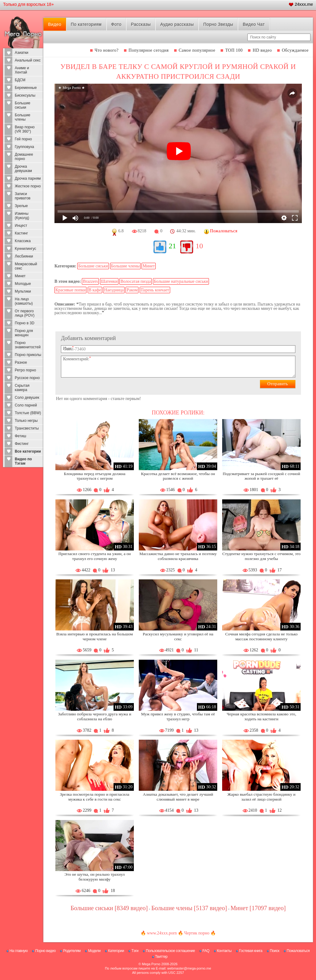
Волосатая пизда (136, 281)
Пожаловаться (298, 951)
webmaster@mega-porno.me (189, 968)
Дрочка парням (28, 178)
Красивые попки (70, 290)
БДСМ (20, 80)
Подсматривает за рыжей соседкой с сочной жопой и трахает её (262, 476)
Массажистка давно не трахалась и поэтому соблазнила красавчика (178, 556)
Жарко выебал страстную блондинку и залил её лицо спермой (261, 797)
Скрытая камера (22, 388)
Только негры (26, 421)
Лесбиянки (24, 256)
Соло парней (26, 405)
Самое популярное (197, 50)
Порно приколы (28, 355)
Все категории (28, 451)
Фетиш (20, 436)
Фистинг (22, 444)
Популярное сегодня (149, 50)
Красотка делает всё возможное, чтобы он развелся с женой (178, 476)
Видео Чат (254, 24)
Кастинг (21, 233)
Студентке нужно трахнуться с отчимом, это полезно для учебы (262, 556)
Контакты (224, 951)
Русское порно (27, 378)
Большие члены (23, 117)
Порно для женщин (24, 333)
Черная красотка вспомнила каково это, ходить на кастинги (262, 716)
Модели (94, 951)
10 (199, 246)
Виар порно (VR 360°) (25, 129)
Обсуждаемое (295, 50)
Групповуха (24, 147)
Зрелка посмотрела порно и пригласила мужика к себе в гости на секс (95, 797)
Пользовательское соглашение (170, 951)
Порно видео (45, 951)
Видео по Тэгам (23, 461)
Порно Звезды (218, 24)
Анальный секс (28, 60)
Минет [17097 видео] (258, 908)
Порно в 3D (25, 323)
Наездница (114, 290)
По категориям (86, 24)
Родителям (72, 951)
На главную (19, 951)
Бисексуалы (25, 95)
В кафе (95, 290)
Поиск (275, 951)
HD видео (262, 50)
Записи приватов (23, 196)
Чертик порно (197, 933)
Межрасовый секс (26, 266)
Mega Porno (151, 964)
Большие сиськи (23, 105)
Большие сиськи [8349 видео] (109, 908)
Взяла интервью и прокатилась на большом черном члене (95, 636)
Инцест (21, 226)
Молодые (23, 284)
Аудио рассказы (177, 24)
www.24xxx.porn (162, 933)
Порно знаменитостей (28, 345)
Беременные (26, 88)
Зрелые (21, 206)
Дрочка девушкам (23, 169)
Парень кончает (155, 290)
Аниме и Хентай (22, 70)
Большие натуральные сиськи (181, 281)
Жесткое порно (28, 186)
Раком (132, 290)
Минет (20, 276)
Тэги (135, 951)
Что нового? (107, 50)
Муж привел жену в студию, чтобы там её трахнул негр (178, 716)
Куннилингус (26, 249)
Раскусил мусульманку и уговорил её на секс (178, 636)
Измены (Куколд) (22, 216)
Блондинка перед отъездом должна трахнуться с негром (94, 476)
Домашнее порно (24, 157)
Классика (23, 241)
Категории (116, 951)
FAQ (206, 951)
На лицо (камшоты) (24, 301)
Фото (116, 24)
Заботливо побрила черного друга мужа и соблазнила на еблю (94, 716)
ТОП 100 (234, 50)
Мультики (23, 291)
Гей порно (23, 139)
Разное (21, 362)
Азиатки (22, 53)
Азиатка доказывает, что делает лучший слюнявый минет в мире (178, 797)
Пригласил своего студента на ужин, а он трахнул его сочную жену (95, 556)
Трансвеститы (27, 428)
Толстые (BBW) (28, 413)
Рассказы (141, 24)
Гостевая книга (251, 951)
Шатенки (109, 281)
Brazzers (90, 281)
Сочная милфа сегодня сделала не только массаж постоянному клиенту (261, 636)
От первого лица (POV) (25, 313)
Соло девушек (27, 398)
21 (172, 246)
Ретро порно (25, 370)
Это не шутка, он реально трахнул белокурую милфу (95, 877)
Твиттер (161, 957)
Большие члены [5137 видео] (189, 908)
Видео (55, 24)
